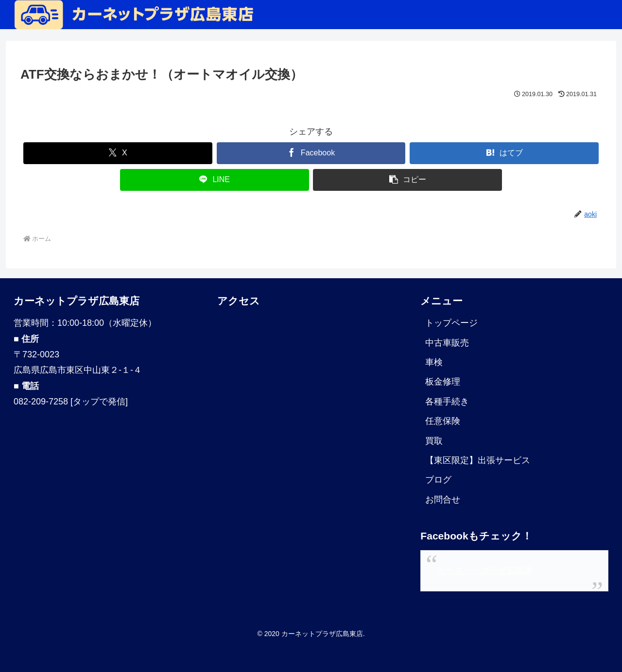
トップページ (451, 323)
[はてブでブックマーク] (504, 153)
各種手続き (447, 402)
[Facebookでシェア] (311, 153)
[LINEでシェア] (215, 180)
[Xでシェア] (118, 153)
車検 (434, 362)
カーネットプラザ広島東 (485, 571)
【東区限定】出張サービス (478, 460)
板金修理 (443, 382)
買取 (434, 441)
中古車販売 (447, 343)
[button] (407, 180)
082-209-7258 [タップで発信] (71, 402)
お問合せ (443, 500)
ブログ (438, 480)
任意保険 (443, 421)
